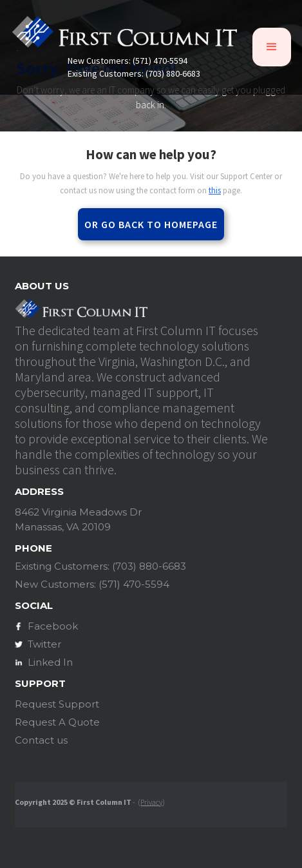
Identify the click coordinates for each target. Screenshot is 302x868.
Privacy (151, 802)
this (215, 190)
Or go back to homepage (151, 224)
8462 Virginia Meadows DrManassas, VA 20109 (78, 519)
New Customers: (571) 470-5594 (127, 61)
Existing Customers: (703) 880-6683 (134, 74)
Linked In (50, 662)
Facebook (53, 626)
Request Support (57, 704)
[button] (272, 47)
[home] (124, 36)
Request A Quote (57, 722)
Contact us (41, 740)
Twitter (44, 644)
